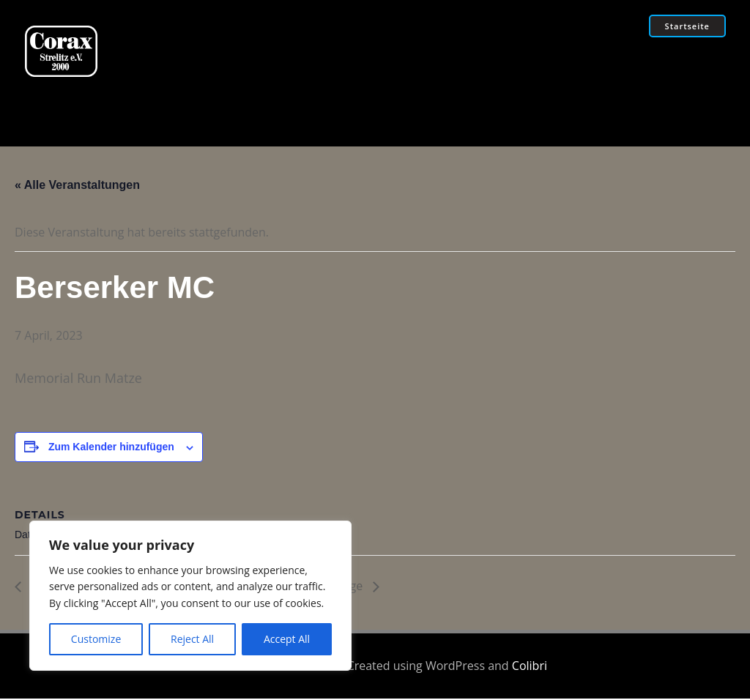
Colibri (530, 668)
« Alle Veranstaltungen (77, 187)
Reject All (192, 639)
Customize (96, 639)
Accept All (287, 639)
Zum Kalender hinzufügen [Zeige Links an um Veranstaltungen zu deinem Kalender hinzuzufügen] (111, 450)
